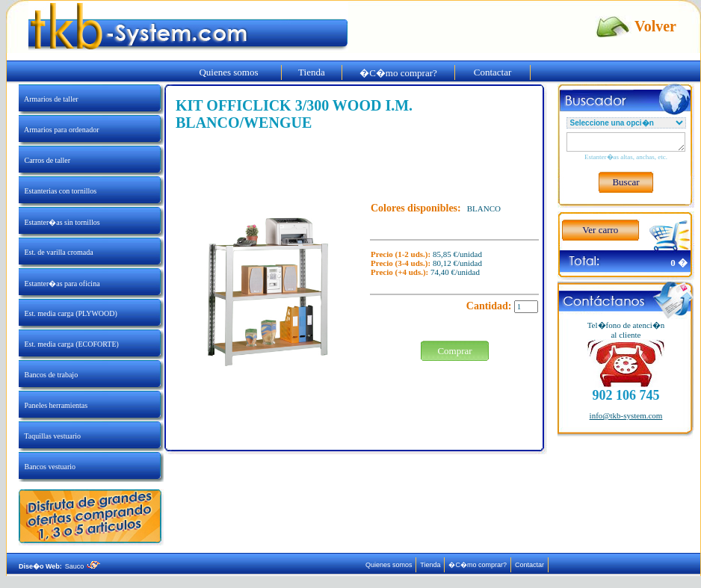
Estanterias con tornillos (58, 191)
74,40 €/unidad (455, 272)
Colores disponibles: (416, 208)
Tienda (312, 72)
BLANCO (484, 208)
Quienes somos (229, 72)
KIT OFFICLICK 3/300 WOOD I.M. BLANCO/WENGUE (294, 114)
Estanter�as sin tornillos (59, 222)
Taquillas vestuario (50, 436)
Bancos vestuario (47, 467)
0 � (679, 263)
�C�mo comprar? (399, 73)
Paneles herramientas (53, 405)
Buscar (626, 182)
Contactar (492, 72)
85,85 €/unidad (457, 254)
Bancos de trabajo (48, 375)
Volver (655, 26)
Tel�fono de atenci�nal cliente (626, 330)
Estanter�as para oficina (59, 284)
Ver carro (600, 230)
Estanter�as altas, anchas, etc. (626, 157)
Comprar (454, 351)
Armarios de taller (49, 99)
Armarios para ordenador (59, 130)
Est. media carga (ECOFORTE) (69, 344)
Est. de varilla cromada (56, 252)
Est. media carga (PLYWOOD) (68, 313)
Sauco (83, 566)
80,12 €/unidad (457, 263)
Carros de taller (44, 160)
